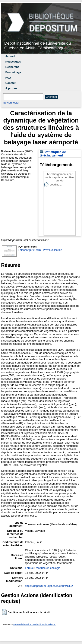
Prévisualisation (53, 250)
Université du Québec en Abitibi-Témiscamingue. (34, 624)
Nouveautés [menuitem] (13, 62)
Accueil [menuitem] (10, 56)
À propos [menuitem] (11, 88)
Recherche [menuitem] (12, 67)
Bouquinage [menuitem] (13, 72)
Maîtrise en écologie (48, 568)
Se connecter (11, 103)
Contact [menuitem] (10, 83)
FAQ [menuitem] (8, 78)
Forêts (29, 568)
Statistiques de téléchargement (53, 154)
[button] (4, 612)
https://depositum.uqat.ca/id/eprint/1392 (49, 586)
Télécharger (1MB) (29, 250)
